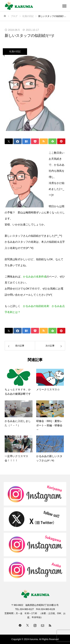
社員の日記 (15, 51)
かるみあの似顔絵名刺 (36, 306)
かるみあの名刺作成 (35, 277)
